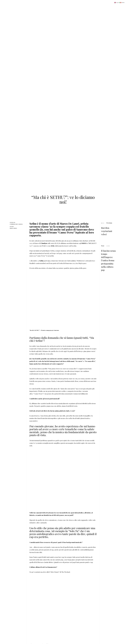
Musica (21, 224)
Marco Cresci (13, 228)
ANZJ (52, 246)
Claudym (44, 243)
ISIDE (84, 243)
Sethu (41, 261)
